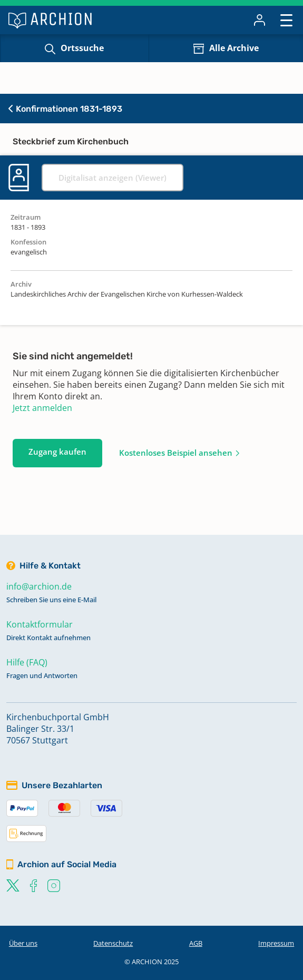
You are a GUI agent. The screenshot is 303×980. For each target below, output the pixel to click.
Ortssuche (82, 48)
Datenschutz (113, 943)
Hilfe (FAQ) (27, 662)
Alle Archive (234, 48)
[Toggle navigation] (286, 20)
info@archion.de (39, 586)
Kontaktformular (40, 624)
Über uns (23, 943)
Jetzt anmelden (42, 408)
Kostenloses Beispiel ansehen (176, 453)
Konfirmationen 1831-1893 (65, 109)
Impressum (276, 943)
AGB (196, 943)
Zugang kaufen (57, 452)
